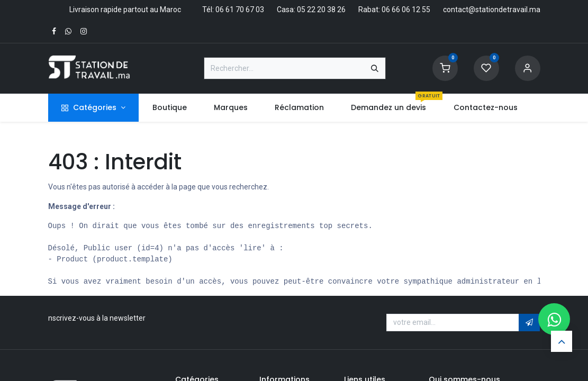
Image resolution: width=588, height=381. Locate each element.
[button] (529, 323)
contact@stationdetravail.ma (492, 10)
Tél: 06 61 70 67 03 (233, 10)
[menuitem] (169, 108)
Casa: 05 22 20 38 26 (311, 10)
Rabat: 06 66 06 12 (389, 10)
